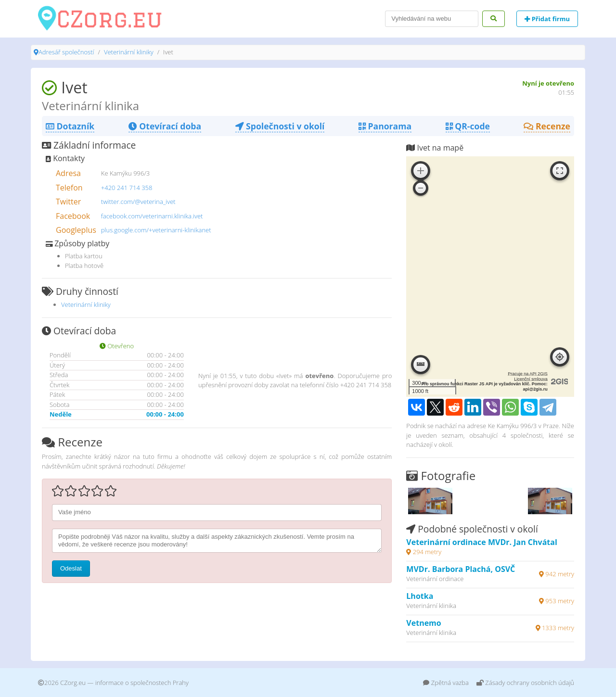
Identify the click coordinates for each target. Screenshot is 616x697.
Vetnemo (423, 623)
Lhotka (420, 596)
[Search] (432, 19)
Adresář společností (66, 52)
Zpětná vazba (446, 683)
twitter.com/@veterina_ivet (138, 202)
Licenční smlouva (531, 379)
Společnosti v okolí (280, 126)
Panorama (385, 126)
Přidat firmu (547, 19)
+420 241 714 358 (127, 188)
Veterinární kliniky (129, 52)
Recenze (547, 126)
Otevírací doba (165, 126)
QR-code (468, 126)
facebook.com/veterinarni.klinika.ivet (152, 216)
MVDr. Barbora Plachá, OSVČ (461, 569)
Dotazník (70, 126)
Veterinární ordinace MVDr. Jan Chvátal (482, 542)
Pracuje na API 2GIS (528, 374)
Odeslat (71, 568)
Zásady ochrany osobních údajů (525, 683)
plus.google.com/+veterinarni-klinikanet (156, 230)
